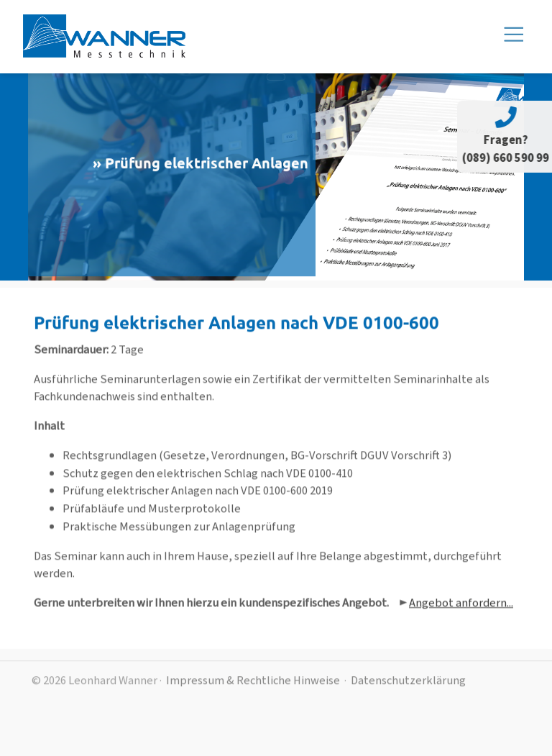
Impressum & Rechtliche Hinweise (253, 686)
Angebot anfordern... (461, 610)
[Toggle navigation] (276, 77)
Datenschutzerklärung (408, 686)
